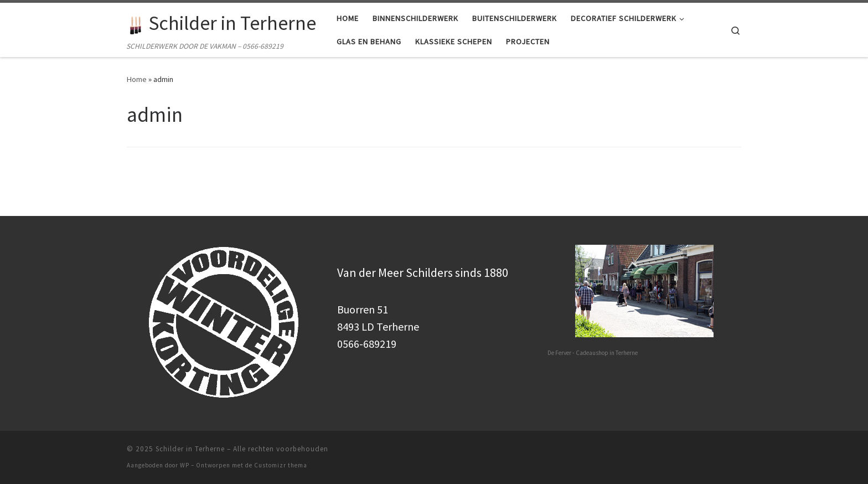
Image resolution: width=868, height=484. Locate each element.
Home (137, 79)
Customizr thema (281, 465)
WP (185, 465)
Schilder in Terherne (190, 449)
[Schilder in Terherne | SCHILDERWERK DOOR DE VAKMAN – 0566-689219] (136, 23)
